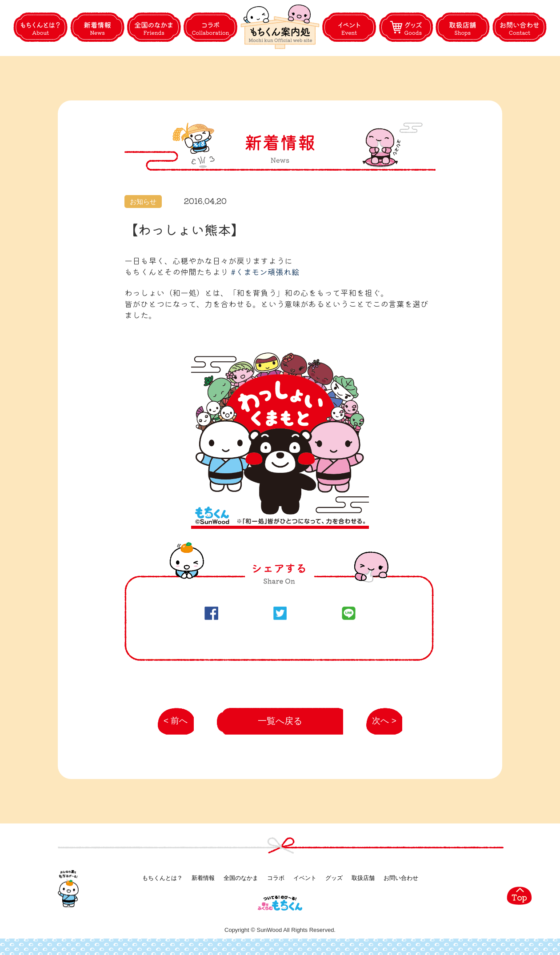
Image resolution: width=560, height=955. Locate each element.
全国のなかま (241, 879)
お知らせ (143, 202)
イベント (305, 879)
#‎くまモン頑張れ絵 (265, 272)
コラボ (276, 879)
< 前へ (172, 726)
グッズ (334, 879)
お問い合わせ (401, 879)
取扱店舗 (363, 879)
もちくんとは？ (162, 879)
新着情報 (203, 879)
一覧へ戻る (280, 722)
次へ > (380, 726)
